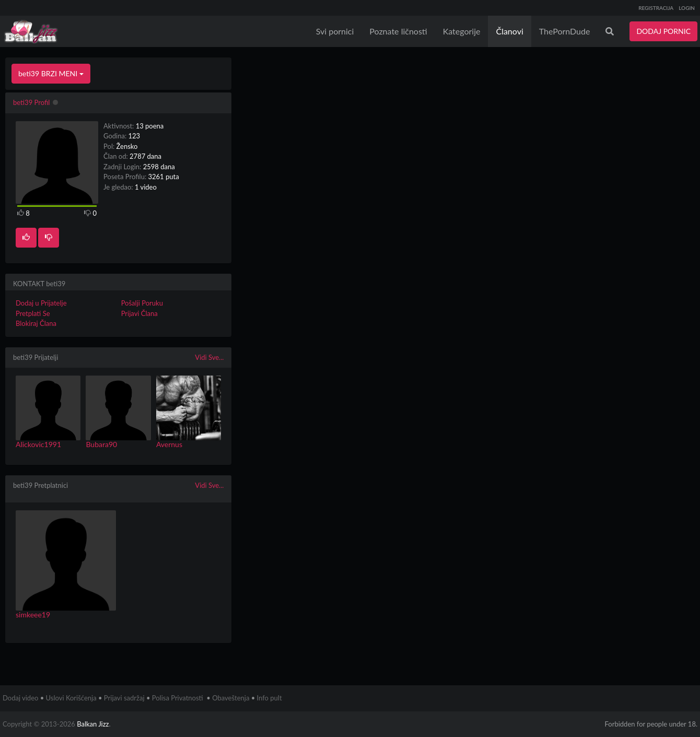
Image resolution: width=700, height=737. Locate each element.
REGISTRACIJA (656, 8)
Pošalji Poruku (142, 303)
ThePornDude (565, 31)
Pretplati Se (33, 313)
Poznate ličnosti (398, 31)
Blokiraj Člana (36, 323)
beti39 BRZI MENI (51, 73)
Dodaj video (20, 698)
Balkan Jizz (93, 724)
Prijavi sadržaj (124, 698)
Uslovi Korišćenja (71, 698)
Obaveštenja (231, 698)
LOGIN (687, 8)
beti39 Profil (31, 102)
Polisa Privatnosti (178, 698)
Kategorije (462, 31)
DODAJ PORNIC (663, 31)
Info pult (270, 698)
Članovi (509, 31)
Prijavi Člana (139, 313)
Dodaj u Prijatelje (41, 303)
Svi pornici (335, 31)
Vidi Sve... (209, 357)
